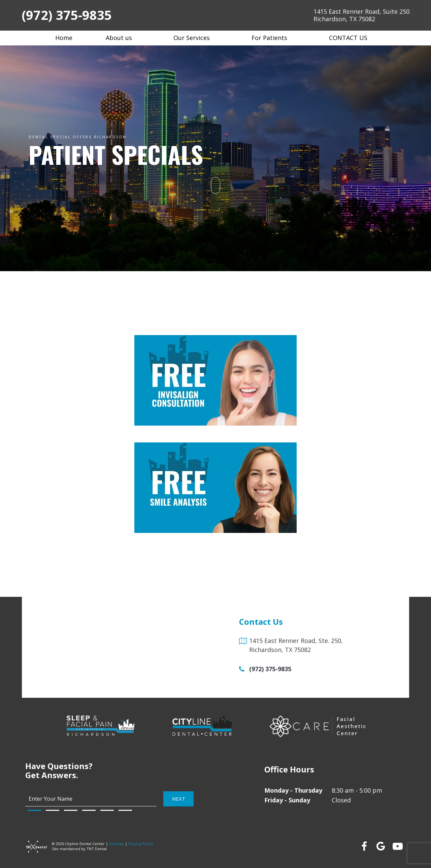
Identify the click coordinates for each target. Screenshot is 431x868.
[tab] (34, 810)
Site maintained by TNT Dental (79, 849)
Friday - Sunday (287, 800)
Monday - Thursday (293, 790)
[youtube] (397, 846)
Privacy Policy (141, 844)
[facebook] (364, 846)
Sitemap (117, 844)
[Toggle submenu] (136, 38)
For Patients (274, 38)
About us (123, 38)
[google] (380, 846)
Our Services (196, 38)
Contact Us (352, 38)
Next (179, 799)
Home (64, 38)
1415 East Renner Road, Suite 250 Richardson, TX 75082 (361, 15)
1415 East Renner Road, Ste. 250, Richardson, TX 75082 (296, 645)
